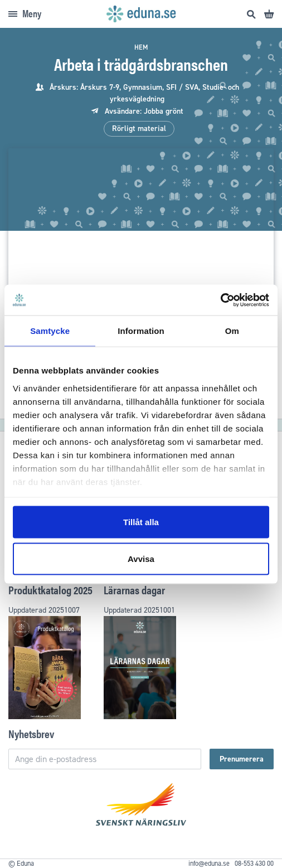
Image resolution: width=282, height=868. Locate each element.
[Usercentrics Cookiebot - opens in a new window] (220, 300)
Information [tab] (141, 331)
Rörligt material (139, 128)
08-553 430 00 (254, 864)
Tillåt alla (141, 522)
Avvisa (141, 558)
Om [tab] (232, 331)
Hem (141, 47)
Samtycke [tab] (50, 331)
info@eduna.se (209, 864)
